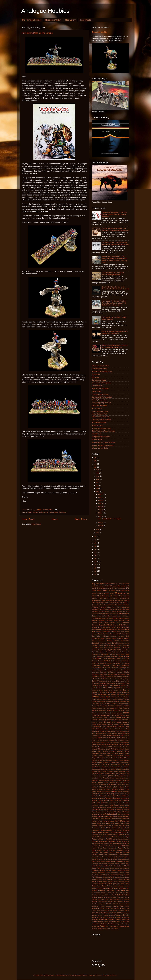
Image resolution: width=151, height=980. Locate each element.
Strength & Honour (108, 881)
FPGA (122, 711)
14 (96, 562)
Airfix (121, 603)
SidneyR (95, 866)
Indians (110, 747)
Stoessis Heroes (118, 879)
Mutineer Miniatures (98, 798)
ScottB (110, 859)
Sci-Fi (127, 857)
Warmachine (126, 919)
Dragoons (114, 683)
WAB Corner (96, 434)
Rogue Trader (102, 848)
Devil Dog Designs (123, 679)
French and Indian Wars (101, 715)
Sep (98, 476)
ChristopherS (97, 659)
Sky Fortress (120, 866)
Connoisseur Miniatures (101, 665)
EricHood (99, 975)
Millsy (127, 787)
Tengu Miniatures (114, 886)
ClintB (106, 661)
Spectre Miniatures (98, 873)
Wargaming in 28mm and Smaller (104, 442)
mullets (127, 794)
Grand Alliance (124, 724)
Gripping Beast (105, 731)
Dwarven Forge (125, 683)
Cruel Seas (96, 672)
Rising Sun (117, 846)
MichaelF (103, 787)
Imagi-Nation (100, 745)
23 (96, 467)
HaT (123, 736)
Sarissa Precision (109, 855)
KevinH (94, 760)
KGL (103, 760)
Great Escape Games (109, 727)
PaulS (103, 819)
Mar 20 (101, 504)
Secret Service (101, 861)
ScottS (115, 859)
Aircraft (117, 603)
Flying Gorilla (97, 391)
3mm (107, 596)
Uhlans (109, 904)
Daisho (127, 674)
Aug (98, 479)
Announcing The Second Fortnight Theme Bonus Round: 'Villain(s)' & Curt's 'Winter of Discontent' (114, 303)
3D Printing (101, 596)
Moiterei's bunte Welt (99, 414)
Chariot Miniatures (98, 656)
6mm (94, 598)
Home (55, 519)
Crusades (119, 672)
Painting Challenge (113, 814)
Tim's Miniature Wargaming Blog (103, 431)
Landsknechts (106, 769)
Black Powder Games (100, 369)
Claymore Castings (98, 661)
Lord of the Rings (101, 778)
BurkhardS (95, 643)
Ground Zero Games (118, 731)
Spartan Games (116, 870)
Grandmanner (96, 727)
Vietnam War (109, 908)
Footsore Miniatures (115, 706)
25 (96, 461)
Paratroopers (104, 816)
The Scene (110, 890)
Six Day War (112, 866)
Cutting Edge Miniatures (110, 674)
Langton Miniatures (116, 769)
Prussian (106, 832)
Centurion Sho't (125, 650)
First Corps (113, 701)
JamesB (119, 751)
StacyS (94, 875)
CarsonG (101, 650)
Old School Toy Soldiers (107, 810)
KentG (122, 758)
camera (119, 645)
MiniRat (94, 791)
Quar (101, 835)
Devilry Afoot (96, 681)
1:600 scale (113, 588)
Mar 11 (101, 523)
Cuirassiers (96, 674)
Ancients (95, 607)
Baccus (116, 618)
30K (128, 594)
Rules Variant (97, 850)
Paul (124, 816)
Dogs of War (125, 681)
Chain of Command (106, 652)
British (109, 641)
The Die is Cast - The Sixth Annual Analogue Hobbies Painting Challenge (115, 229)
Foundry (116, 710)
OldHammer (119, 810)
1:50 (104, 588)
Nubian (116, 805)
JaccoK (105, 751)
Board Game (120, 634)
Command (95, 663)
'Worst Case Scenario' (107, 584)
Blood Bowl (121, 632)
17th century (111, 591)
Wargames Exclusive (122, 915)
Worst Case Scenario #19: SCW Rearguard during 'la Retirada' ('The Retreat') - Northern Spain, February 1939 (114, 260)
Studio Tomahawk (119, 881)
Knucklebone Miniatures (101, 765)
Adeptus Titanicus (123, 600)
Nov (98, 470)
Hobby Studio (111, 738)
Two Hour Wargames (99, 904)
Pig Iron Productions (112, 826)
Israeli (108, 749)
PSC (111, 832)
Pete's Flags (96, 823)
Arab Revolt (125, 609)
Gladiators (126, 722)
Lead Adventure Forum (100, 411)
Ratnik (112, 837)
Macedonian (120, 778)
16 (96, 555)
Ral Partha (106, 837)
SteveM (110, 879)
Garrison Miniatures (124, 720)
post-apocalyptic (107, 830)
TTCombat (120, 902)
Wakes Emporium (119, 911)
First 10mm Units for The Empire (37, 33)
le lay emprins (97, 408)
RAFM (94, 837)
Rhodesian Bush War (98, 846)
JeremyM (103, 754)
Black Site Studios (120, 629)
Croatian (107, 670)
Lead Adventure (120, 771)
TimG (121, 895)
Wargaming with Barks (100, 448)
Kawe (118, 758)
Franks (103, 713)
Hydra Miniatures (112, 742)
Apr (98, 488)
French (126, 713)
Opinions (110, 812)
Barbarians (126, 618)
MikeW (115, 787)
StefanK (105, 877)
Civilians (119, 659)
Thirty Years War (122, 890)
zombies (100, 929)
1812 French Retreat (122, 591)
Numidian (100, 807)
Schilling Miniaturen (119, 857)
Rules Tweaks (85, 20)
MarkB (94, 783)
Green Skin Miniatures (117, 729)
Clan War (126, 659)
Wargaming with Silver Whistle (103, 445)
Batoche (122, 620)
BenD (106, 625)
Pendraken (125, 819)
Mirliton (99, 791)
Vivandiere (100, 911)
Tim (113, 895)
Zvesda (116, 929)
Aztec (111, 618)
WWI (98, 926)
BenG (110, 625)
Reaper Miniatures (99, 839)
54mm (127, 596)
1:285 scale (121, 586)
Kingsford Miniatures (123, 762)
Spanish (126, 868)
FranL (107, 713)
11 (96, 571)
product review (97, 832)
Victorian (116, 906)
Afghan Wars (100, 603)
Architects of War (98, 612)
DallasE (95, 677)
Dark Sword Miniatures (123, 677)
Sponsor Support (124, 873)
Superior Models (97, 884)
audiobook (101, 616)
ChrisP (127, 656)
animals (105, 609)
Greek (107, 729)
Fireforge (95, 701)
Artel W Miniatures (113, 614)
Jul (98, 482)
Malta (106, 780)
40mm (115, 596)
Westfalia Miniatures (108, 924)
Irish (115, 747)
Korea (113, 767)
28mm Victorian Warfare (101, 366)
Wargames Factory (99, 917)
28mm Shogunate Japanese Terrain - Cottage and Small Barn (115, 332)
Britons (116, 641)
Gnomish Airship (100, 32)
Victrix (102, 908)
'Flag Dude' (96, 584)
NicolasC (107, 801)
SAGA (106, 852)
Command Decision (106, 663)
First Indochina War (123, 701)
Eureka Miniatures (99, 694)
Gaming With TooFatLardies (102, 397)
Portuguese (96, 830)
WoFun (94, 926)
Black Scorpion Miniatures (106, 629)
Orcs (114, 812)
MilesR (121, 787)
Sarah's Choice (97, 855)
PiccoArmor (102, 826)
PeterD (117, 823)
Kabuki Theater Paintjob (109, 758)
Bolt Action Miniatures (100, 636)
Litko (93, 778)
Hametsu (126, 733)
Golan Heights (102, 724)
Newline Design (97, 801)
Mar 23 (101, 497)
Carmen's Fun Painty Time (101, 383)
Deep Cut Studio (112, 679)
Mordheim (103, 794)
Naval (118, 798)
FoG (93, 706)
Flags (94, 704)
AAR (119, 598)
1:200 (105, 586)
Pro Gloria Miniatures (121, 830)
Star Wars (100, 875)
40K (111, 596)
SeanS (127, 859)
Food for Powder (101, 706)
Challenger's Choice (108, 654)
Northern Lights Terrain (106, 805)
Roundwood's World (99, 422)
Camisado (96, 377)
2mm (124, 594)
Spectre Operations (112, 873)
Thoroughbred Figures (99, 893)
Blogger (114, 975)
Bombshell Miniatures (117, 636)
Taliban (94, 886)
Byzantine (121, 643)
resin (111, 844)
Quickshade (122, 835)
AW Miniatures (97, 618)
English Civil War (106, 692)
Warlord (118, 919)
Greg (127, 729)
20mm (107, 593)
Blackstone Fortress (109, 632)
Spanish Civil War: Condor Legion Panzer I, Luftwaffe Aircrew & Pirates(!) (115, 288)
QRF (125, 832)
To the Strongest (52, 512)
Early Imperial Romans (112, 685)
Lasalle (124, 769)
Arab (120, 609)
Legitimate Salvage (113, 776)
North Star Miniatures (100, 803)
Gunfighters (99, 733)
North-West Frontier (115, 803)
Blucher (100, 634)
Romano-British (113, 848)
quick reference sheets (110, 835)
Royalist (127, 848)
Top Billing (101, 899)
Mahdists (95, 780)
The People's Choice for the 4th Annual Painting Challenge (113, 274)
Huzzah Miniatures (101, 742)
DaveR (100, 679)
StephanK (118, 877)
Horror (123, 738)
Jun (98, 485)
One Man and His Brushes (101, 420)
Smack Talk (96, 868)
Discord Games (111, 681)
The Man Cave (97, 425)
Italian (122, 749)
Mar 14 (101, 513)
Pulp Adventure (118, 832)
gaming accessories (111, 720)
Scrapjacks (121, 859)
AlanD (125, 603)
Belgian (101, 625)
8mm (98, 598)
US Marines (120, 904)
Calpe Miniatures (110, 645)
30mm (94, 596)
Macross (127, 778)
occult (105, 807)
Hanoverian (95, 736)
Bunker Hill (96, 374)
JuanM (127, 756)
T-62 (118, 884)
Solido (107, 868)
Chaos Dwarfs (125, 654)
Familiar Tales (125, 694)
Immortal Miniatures (112, 745)
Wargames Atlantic (109, 915)
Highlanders (102, 738)
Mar (98, 492)
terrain (122, 886)
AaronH (124, 598)
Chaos (118, 654)
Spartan (108, 870)
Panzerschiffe (125, 814)
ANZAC (115, 609)
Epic (115, 692)
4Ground (121, 596)
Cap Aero (104, 648)
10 (96, 574)
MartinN (112, 783)
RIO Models (109, 846)
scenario (111, 857)
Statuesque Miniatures (111, 875)
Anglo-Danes (116, 607)
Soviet (112, 868)
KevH (127, 758)
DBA (104, 679)
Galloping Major (125, 715)
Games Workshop (39, 512)
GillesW (119, 722)
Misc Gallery (70, 20)
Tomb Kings (120, 897)
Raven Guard (120, 837)
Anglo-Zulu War (97, 609)
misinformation (106, 791)
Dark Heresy (112, 677)
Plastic (109, 828)
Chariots (114, 656)
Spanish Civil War (99, 870)
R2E (128, 835)
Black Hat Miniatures (119, 627)
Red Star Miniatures (123, 839)
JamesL (127, 751)
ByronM (115, 643)
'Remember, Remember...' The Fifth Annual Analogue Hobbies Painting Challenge (114, 214)
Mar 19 (101, 507)
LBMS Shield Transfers (105, 771)
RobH (123, 846)
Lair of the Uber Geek (100, 405)
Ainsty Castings (109, 603)
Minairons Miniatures (98, 789)
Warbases (120, 913)
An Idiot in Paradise (122, 605)
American (111, 605)
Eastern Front (125, 686)
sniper (102, 868)
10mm (30, 512)
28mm (118, 593)
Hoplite (118, 738)
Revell (115, 844)
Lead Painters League (114, 774)
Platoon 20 (116, 828)
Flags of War (100, 704)
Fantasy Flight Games (108, 697)
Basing (116, 620)
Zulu (112, 929)
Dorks (108, 683)
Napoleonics (110, 798)
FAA (108, 694)
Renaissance (103, 841)
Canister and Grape (99, 380)
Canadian (95, 648)
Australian (107, 616)
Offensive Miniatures (123, 807)
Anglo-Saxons (125, 607)
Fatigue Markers (102, 699)
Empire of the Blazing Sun (113, 690)
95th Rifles (104, 598)
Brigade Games (111, 638)
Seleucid (108, 861)
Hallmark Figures (117, 733)
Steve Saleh (102, 879)
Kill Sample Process (118, 760)
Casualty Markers (110, 650)
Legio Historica (102, 776)
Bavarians (95, 625)
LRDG (114, 778)
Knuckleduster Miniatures (120, 765)
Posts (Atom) (36, 524)
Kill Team (126, 760)
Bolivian (127, 634)
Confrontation (125, 663)
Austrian (114, 616)
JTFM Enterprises (118, 756)
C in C (127, 643)
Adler (94, 603)
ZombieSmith (107, 929)
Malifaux (101, 780)
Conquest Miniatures (121, 665)
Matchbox (119, 783)
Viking (122, 908)
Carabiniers (125, 648)
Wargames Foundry (114, 917)
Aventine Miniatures (123, 616)
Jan (98, 533)
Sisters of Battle (103, 866)
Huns (117, 740)
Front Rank (115, 715)
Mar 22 (101, 501)
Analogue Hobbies (45, 11)
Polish (127, 828)
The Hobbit (114, 888)
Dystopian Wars (97, 686)
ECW (105, 688)
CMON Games (113, 661)
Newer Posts (28, 519)
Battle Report (104, 623)
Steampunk (122, 875)
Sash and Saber (124, 855)
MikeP (109, 787)
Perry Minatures (109, 821)
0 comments (48, 510)
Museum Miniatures (99, 796)
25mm (112, 594)
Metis (119, 785)
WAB (111, 911)
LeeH (124, 774)
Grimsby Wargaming (99, 400)
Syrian (114, 884)
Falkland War (115, 694)
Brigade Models (123, 638)
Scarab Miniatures (102, 857)
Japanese (96, 753)
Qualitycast (95, 835)
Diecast (103, 681)
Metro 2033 (125, 785)
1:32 (93, 588)
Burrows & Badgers (105, 643)
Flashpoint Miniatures (123, 704)
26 (96, 458)
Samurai (126, 852)
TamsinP (105, 886)
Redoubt (95, 841)
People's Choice (97, 821)
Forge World (118, 708)
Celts (118, 650)
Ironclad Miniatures (123, 747)
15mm (104, 590)
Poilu (123, 828)
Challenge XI (125, 652)
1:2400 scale (111, 586)
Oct (98, 473)
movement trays (119, 794)
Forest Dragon (110, 708)
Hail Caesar (107, 733)
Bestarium (116, 625)
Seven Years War (117, 861)
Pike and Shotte (124, 826)
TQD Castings (125, 899)
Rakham (99, 837)
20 (96, 543)
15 (96, 559)
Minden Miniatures (112, 789)
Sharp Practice (120, 864)
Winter (127, 924)
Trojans (110, 902)
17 (96, 552)
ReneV (119, 841)
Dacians (123, 674)
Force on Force (101, 708)
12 (96, 568)
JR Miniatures (108, 756)
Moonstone (96, 794)
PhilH (123, 823)
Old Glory (95, 810)
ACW (115, 600)
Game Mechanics (97, 717)
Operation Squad (101, 812)
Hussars (122, 740)
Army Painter (102, 614)
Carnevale (95, 650)
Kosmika (119, 767)
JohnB (100, 756)
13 (96, 565)
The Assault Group (104, 888)
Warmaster (63, 512)
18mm (94, 594)
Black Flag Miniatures (105, 627)
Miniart (121, 789)
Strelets (100, 881)
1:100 (123, 584)
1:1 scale (118, 584)
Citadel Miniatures (109, 659)
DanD (99, 677)
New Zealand (125, 798)
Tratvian (95, 902)
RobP (127, 846)
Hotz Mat (99, 740)
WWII (103, 926)
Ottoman (102, 814)
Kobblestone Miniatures (100, 767)
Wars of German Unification (108, 922)
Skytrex (127, 866)
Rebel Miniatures (111, 839)
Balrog (121, 618)
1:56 (108, 588)
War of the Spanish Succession (106, 913)
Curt (101, 674)
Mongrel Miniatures (123, 791)
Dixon (118, 681)
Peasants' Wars (110, 819)
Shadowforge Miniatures (107, 864)
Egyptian (117, 688)
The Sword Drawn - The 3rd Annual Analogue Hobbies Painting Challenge (115, 244)
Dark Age (104, 676)
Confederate (117, 663)
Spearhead (126, 870)
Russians (120, 850)
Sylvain (109, 884)
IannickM (126, 742)
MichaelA (95, 787)
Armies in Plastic (110, 612)
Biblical (121, 625)
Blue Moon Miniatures (109, 634)
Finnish (127, 699)
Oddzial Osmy (111, 807)
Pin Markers (96, 828)
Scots (106, 859)
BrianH (103, 638)
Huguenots (105, 740)
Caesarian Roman (98, 645)
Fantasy (95, 697)
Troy (115, 902)
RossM (120, 848)
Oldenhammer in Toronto (101, 417)
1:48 (97, 588)
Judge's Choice (97, 758)
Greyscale (96, 731)
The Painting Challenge (32, 20)
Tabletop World (125, 884)
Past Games (119, 816)
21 (96, 540)
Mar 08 (101, 526)
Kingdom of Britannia (110, 762)
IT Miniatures (115, 749)
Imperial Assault (124, 745)
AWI (107, 618)
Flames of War (111, 704)
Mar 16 (101, 510)
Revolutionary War (123, 844)
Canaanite (126, 645)
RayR (127, 837)
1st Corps (100, 594)
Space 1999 (119, 868)
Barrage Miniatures (99, 620)
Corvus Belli (106, 668)
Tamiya (99, 886)
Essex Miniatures (123, 692)
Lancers (127, 767)
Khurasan (108, 760)
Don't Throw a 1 (98, 386)
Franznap (113, 713)
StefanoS (111, 877)
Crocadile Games (116, 670)
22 (96, 537)
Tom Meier (113, 897)
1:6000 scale (122, 588)
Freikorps (119, 713)
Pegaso (119, 819)
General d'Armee (97, 722)
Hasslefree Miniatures (114, 736)
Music (109, 796)
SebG (94, 861)
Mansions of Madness (122, 780)
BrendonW (96, 638)
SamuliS (119, 852)
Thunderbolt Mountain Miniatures (102, 895)
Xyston (108, 926)
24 (96, 464)
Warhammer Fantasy (107, 919)
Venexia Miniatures (106, 906)
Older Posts (81, 519)
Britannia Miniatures (98, 641)
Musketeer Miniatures (121, 796)
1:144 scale (99, 586)
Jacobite (112, 751)
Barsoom (110, 620)
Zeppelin (94, 929)
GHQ (113, 722)
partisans (112, 816)
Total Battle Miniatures (112, 899)
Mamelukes (111, 780)
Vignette (117, 908)
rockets (94, 848)
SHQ (128, 864)
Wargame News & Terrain (101, 437)
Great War (121, 727)
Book (128, 636)
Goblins (94, 724)
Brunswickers (125, 641)
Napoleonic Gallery (53, 20)
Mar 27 (101, 494)
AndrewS (102, 607)
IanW (94, 744)
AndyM (109, 607)
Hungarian (112, 740)
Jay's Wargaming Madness (102, 403)
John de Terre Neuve (115, 753)
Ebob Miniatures (97, 688)
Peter (103, 823)
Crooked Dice (125, 670)
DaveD (94, 679)
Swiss (104, 884)
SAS (117, 855)
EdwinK (111, 688)
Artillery (121, 614)
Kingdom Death (97, 762)
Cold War (120, 661)
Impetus (95, 747)
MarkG (106, 783)
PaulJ (98, 819)
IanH (121, 742)
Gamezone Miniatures (98, 720)
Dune (119, 683)
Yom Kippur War (124, 926)
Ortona (119, 812)
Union (114, 904)
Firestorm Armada (103, 701)
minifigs (127, 789)
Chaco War (95, 652)
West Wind (96, 924)
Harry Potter (103, 736)
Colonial (126, 661)
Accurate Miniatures (106, 600)
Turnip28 (126, 902)
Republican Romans (103, 844)
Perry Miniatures (122, 821)
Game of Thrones (109, 717)
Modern (114, 791)
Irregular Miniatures (98, 749)
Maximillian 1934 (104, 785)
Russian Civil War (109, 850)
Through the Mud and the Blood (118, 893)
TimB (117, 895)
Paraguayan (95, 816)
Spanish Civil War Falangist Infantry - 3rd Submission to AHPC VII (115, 346)
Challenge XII (96, 654)
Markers (100, 783)
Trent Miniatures (103, 902)
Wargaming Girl (98, 440)
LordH (109, 778)
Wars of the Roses (123, 922)
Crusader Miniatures (108, 672)
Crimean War (101, 670)
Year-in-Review (114, 926)
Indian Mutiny (102, 747)
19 (96, 546)
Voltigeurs (106, 911)
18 (96, 549)
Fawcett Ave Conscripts (100, 389)
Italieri (99, 751)
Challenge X (117, 652)
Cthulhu (126, 672)
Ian (118, 742)
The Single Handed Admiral (102, 428)
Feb (98, 530)
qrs (128, 832)
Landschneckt (96, 769)
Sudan (127, 881)
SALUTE (112, 853)
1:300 (127, 586)
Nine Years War (116, 801)
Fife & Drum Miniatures (116, 699)
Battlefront (126, 623)
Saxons (94, 857)
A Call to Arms (113, 598)
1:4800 (101, 588)
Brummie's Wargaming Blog (102, 372)
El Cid (123, 688)
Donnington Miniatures (99, 683)
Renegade (112, 841)
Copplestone (97, 668)
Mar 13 (101, 516)
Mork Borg (110, 794)
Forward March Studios (100, 394)
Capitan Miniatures (114, 648)
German (107, 722)
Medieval (114, 785)
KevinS (99, 760)
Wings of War (120, 924)
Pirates (103, 828)
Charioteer (107, 656)
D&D (119, 674)
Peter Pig (110, 823)
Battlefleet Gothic (115, 623)
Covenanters (115, 668)
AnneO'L (110, 609)
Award (104, 618)
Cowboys (123, 668)
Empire (101, 690)
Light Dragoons (125, 776)
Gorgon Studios (113, 724)
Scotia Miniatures (98, 859)
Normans (126, 801)
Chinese (121, 656)
